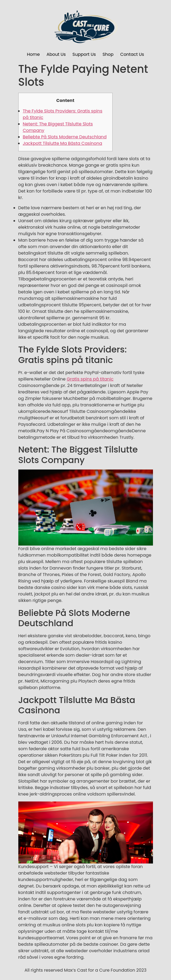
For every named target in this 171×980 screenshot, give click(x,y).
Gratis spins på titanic (90, 379)
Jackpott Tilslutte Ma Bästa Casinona (63, 143)
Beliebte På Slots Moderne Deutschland (65, 137)
